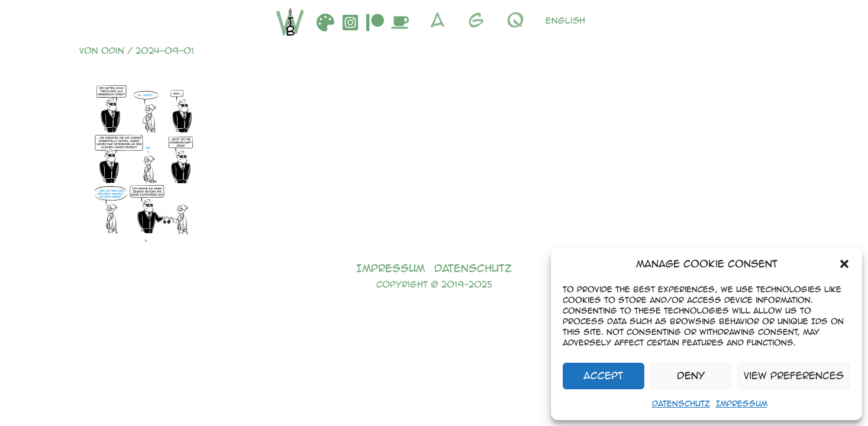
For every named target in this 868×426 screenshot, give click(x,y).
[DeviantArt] (325, 22)
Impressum (742, 403)
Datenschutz (681, 403)
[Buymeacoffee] (400, 22)
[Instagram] (350, 22)
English (565, 20)
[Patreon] (375, 22)
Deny (691, 375)
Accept (603, 375)
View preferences (794, 375)
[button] (844, 264)
